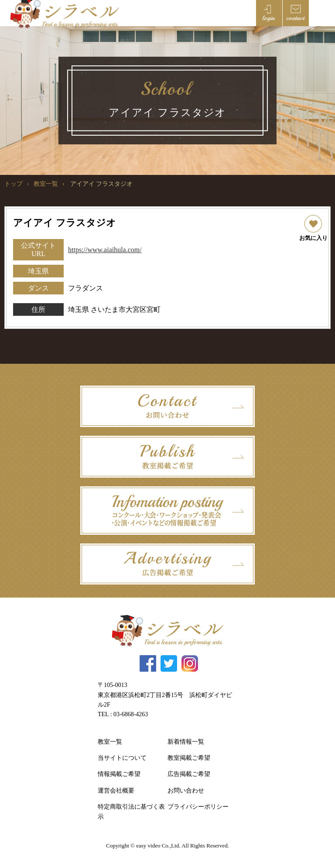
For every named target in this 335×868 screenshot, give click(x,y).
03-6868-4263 (131, 714)
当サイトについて (122, 758)
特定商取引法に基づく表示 (131, 812)
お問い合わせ (186, 791)
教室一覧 (46, 184)
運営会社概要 (116, 791)
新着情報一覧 (186, 742)
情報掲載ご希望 (119, 774)
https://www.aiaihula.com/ (105, 250)
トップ (14, 184)
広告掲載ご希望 (189, 774)
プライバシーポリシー (198, 807)
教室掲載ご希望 (189, 758)
